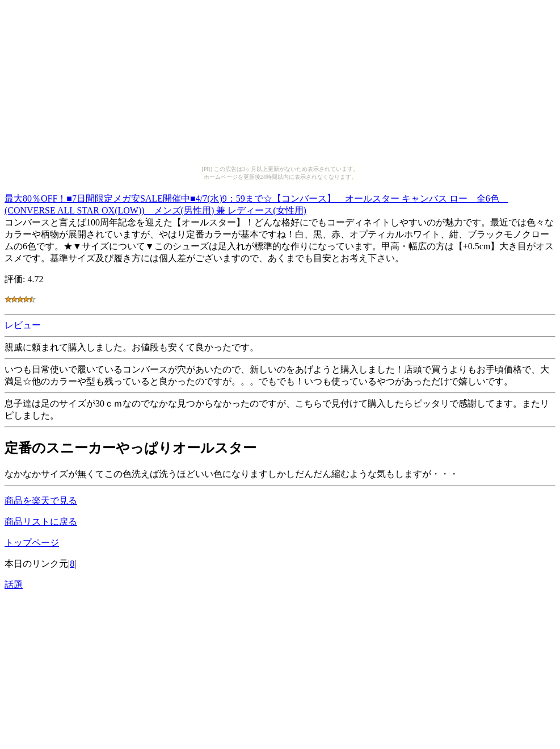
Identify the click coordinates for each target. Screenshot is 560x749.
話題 (14, 585)
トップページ (32, 543)
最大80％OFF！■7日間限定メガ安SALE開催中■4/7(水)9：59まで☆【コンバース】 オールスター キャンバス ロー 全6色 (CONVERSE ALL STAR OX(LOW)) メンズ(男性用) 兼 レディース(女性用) (256, 203)
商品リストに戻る (41, 522)
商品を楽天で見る (41, 501)
